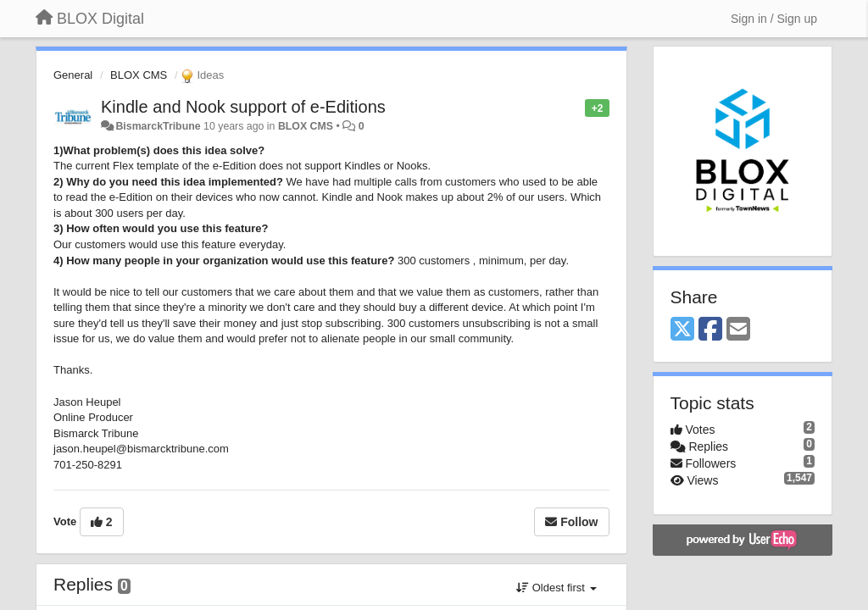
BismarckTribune (158, 126)
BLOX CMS (139, 75)
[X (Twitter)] (682, 330)
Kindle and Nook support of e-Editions (243, 107)
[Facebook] (710, 330)
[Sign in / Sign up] (774, 19)
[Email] (738, 330)
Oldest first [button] (556, 588)
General (73, 75)
